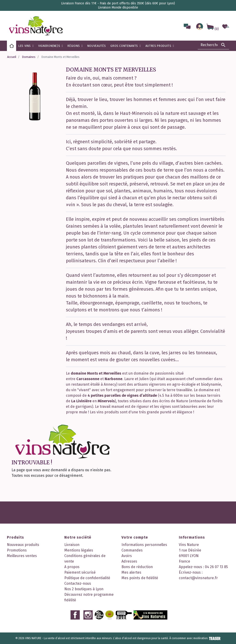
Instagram (88, 615)
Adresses (129, 561)
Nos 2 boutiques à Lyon (84, 589)
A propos (72, 567)
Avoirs (127, 556)
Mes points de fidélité (140, 578)
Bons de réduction (137, 567)
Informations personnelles (144, 545)
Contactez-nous (78, 583)
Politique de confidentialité (87, 578)
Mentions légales (79, 550)
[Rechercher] (213, 45)
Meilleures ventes (22, 556)
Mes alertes (131, 572)
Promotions (17, 550)
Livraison (72, 545)
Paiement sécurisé (80, 572)
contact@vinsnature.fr (198, 578)
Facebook (75, 615)
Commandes (132, 550)
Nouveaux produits (23, 545)
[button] (75, 46)
